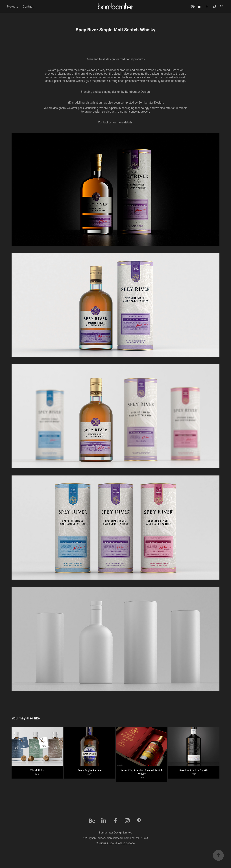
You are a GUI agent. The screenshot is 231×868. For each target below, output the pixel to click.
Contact (28, 6)
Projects (12, 6)
